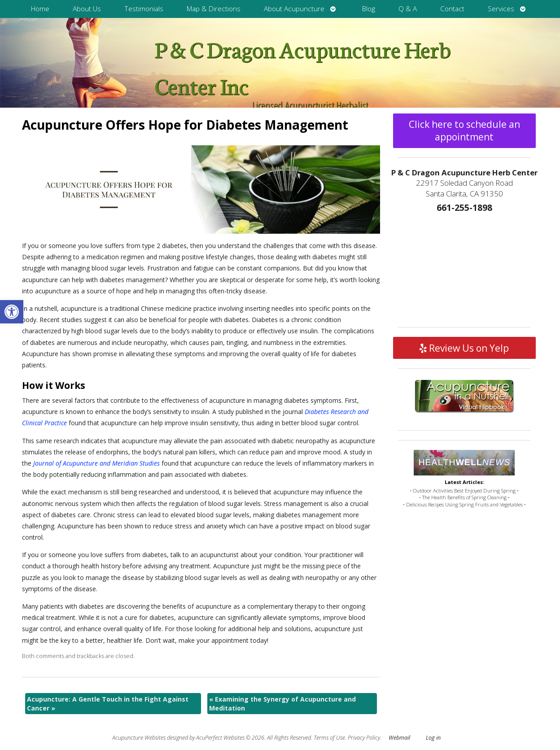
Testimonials (144, 9)
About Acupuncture (294, 9)
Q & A (408, 9)
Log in (433, 738)
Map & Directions (214, 9)
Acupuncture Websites (139, 738)
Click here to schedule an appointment (464, 131)
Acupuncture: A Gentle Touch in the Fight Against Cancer (108, 704)
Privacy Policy (364, 738)
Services (501, 9)
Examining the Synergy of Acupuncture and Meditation (282, 704)
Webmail (399, 738)
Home (40, 9)
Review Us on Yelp (464, 348)
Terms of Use (329, 738)
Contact (452, 9)
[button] (12, 312)
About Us (87, 9)
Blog (369, 9)
